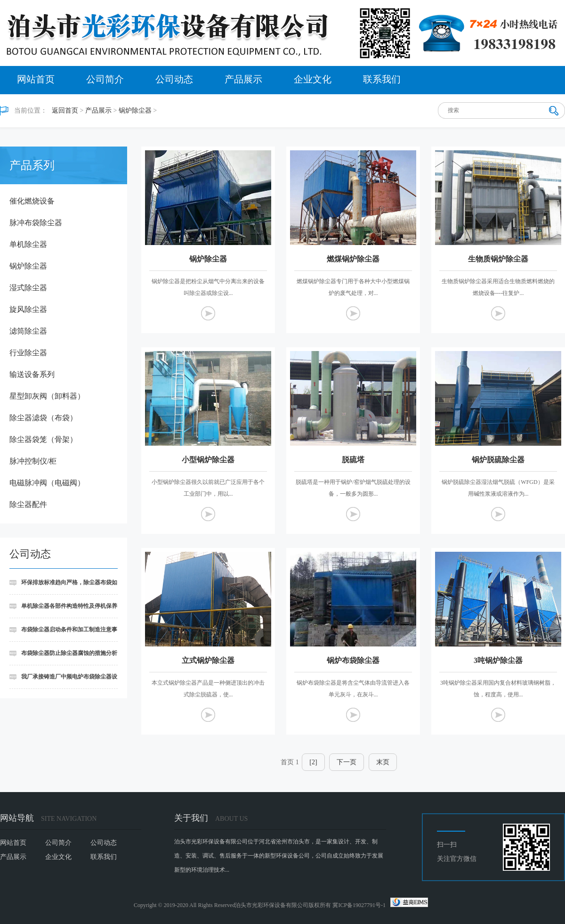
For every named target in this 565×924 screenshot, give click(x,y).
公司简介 (105, 79)
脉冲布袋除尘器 (36, 223)
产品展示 (243, 79)
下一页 (347, 762)
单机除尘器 (28, 244)
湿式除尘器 (28, 288)
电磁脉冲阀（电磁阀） (47, 483)
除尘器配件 (28, 504)
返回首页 (65, 110)
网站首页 (36, 79)
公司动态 (174, 79)
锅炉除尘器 (135, 110)
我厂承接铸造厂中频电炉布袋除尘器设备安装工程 (63, 681)
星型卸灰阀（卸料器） (47, 396)
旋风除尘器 (28, 309)
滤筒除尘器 (28, 331)
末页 (383, 762)
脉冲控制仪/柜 (33, 461)
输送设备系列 (32, 374)
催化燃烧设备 (32, 201)
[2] (313, 762)
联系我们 (382, 79)
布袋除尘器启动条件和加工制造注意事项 (63, 634)
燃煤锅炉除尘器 (353, 259)
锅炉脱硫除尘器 (498, 460)
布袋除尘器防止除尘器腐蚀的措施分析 (69, 653)
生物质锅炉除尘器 (498, 259)
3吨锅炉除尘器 (498, 660)
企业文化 (313, 79)
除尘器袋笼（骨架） (43, 439)
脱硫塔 (353, 460)
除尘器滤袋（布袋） (43, 418)
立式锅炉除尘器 (208, 660)
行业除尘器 (28, 353)
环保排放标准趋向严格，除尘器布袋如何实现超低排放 (63, 587)
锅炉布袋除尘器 (353, 660)
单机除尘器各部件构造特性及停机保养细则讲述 (63, 610)
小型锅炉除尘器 (208, 460)
